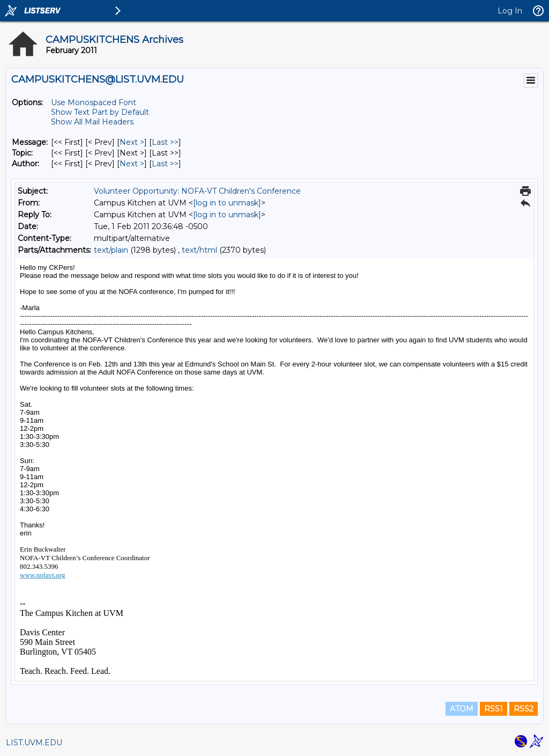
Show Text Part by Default (100, 112)
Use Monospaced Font (94, 102)
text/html (199, 250)
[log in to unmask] (227, 203)
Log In (510, 11)
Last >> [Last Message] (165, 142)
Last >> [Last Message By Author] (165, 164)
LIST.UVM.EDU (34, 743)
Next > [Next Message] (132, 142)
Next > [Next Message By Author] (132, 164)
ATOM (462, 709)
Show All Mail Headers (92, 122)
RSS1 (494, 709)
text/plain (111, 250)
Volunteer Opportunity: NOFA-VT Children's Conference (197, 191)
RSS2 (524, 709)
